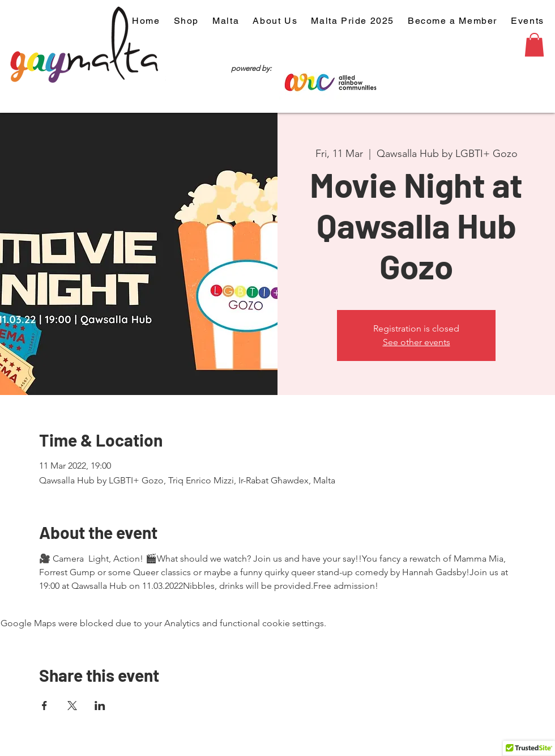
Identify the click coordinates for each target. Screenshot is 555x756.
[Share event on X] (72, 706)
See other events (417, 342)
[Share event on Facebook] (44, 706)
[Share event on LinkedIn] (100, 706)
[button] (534, 45)
